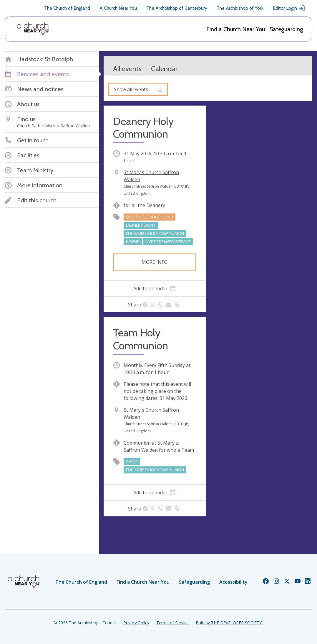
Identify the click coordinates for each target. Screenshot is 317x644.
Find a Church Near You (236, 29)
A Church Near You (118, 8)
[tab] (155, 288)
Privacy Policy (136, 623)
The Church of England (67, 8)
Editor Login (289, 8)
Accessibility (233, 582)
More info (155, 262)
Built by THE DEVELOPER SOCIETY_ (230, 623)
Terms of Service (172, 623)
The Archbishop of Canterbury (177, 8)
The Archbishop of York (240, 8)
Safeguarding (286, 29)
